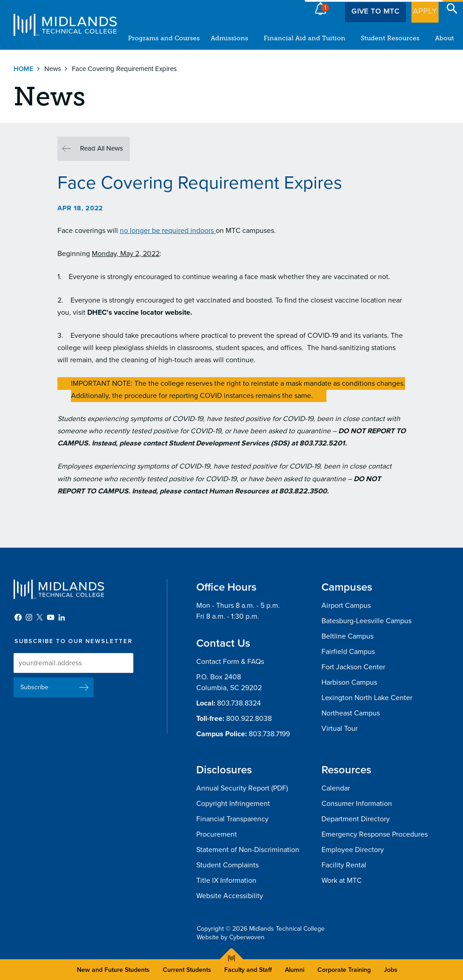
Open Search (452, 9)
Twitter (40, 617)
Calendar (336, 788)
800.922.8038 (249, 719)
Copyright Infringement (233, 804)
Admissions (229, 38)
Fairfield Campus (348, 652)
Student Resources (390, 38)
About (444, 38)
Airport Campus (346, 606)
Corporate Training (344, 970)
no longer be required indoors (168, 231)
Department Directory (356, 819)
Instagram (29, 617)
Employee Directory (353, 850)
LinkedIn (61, 617)
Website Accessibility (230, 896)
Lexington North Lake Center (367, 698)
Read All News (102, 148)
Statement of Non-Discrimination (248, 850)
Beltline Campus (347, 636)
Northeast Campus (351, 713)
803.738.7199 (269, 734)
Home (24, 69)
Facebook (18, 617)
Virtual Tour (340, 729)
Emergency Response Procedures (375, 834)
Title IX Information (226, 881)
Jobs (391, 970)
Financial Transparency (232, 819)
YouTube (51, 617)
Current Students (187, 970)
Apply (419, 9)
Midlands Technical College (65, 25)
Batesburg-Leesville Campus (366, 621)
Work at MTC (342, 881)
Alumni (295, 970)
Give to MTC (364, 9)
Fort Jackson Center (353, 667)
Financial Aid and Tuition (305, 38)
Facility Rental (344, 865)
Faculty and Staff (248, 970)
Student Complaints (227, 865)
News (53, 69)
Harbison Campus (349, 682)
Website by (231, 937)
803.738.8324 (239, 703)
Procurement (217, 834)
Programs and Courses (164, 38)
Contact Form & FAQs (230, 662)
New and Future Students (113, 970)
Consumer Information (357, 804)
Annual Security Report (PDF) (242, 788)
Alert (321, 6)
